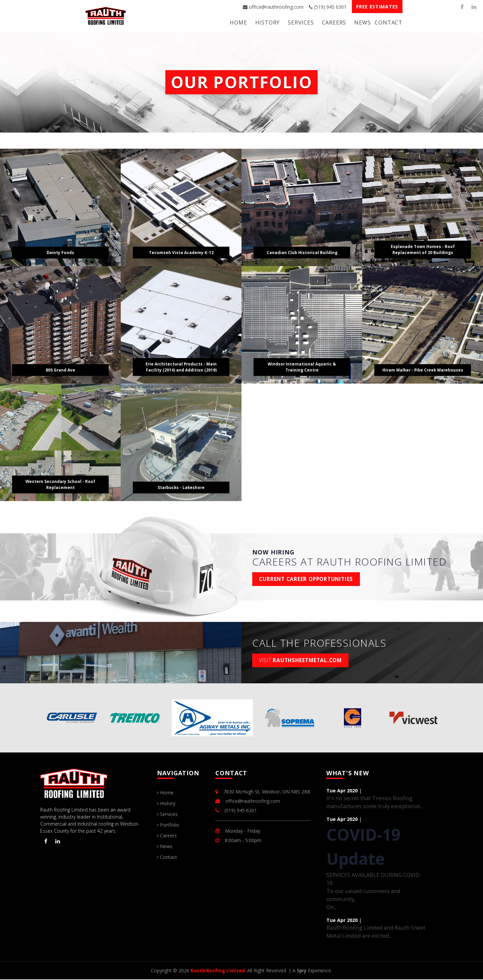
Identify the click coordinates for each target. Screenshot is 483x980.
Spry (302, 971)
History (268, 22)
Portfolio (168, 825)
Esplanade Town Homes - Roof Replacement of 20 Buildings (423, 249)
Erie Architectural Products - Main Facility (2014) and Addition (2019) (181, 366)
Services (301, 22)
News (362, 22)
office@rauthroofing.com (273, 7)
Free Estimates (377, 7)
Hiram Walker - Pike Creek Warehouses (423, 366)
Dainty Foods (61, 252)
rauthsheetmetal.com (303, 660)
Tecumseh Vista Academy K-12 (181, 252)
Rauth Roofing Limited (218, 971)
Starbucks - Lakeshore (181, 487)
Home (238, 22)
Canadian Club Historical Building (302, 252)
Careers (334, 22)
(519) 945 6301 (328, 7)
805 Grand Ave (61, 369)
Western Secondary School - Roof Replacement (61, 484)
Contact (389, 22)
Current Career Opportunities (308, 579)
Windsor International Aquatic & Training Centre (302, 366)
